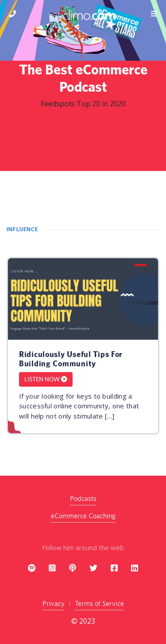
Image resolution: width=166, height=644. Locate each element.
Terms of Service (99, 603)
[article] (83, 346)
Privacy (54, 603)
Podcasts (83, 499)
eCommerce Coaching (83, 516)
